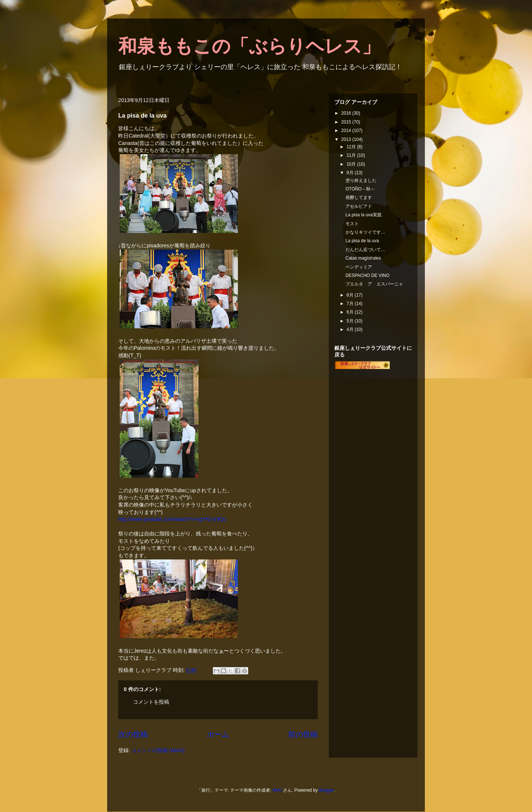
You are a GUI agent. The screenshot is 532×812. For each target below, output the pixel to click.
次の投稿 (133, 734)
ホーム (218, 734)
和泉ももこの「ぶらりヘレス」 (249, 46)
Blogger (326, 790)
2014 (347, 131)
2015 (347, 122)
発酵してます (359, 197)
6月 (351, 312)
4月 (351, 329)
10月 (352, 164)
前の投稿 (303, 734)
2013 (347, 139)
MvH (277, 790)
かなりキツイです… (365, 232)
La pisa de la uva (362, 241)
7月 (351, 304)
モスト (352, 224)
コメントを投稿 (151, 702)
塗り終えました (361, 180)
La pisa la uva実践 (364, 215)
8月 (351, 295)
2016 (347, 113)
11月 (352, 155)
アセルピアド (359, 206)
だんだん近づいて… (365, 250)
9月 (351, 173)
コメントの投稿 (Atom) (158, 750)
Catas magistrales (363, 258)
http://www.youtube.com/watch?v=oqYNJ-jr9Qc (172, 519)
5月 (351, 321)
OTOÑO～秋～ (360, 189)
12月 (352, 147)
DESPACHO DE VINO (367, 275)
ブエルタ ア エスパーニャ (374, 284)
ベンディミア (359, 267)
